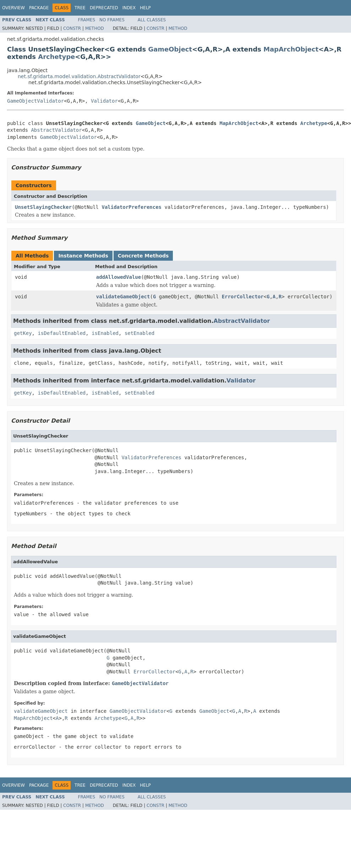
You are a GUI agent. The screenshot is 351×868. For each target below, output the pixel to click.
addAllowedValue (119, 277)
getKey (23, 333)
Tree (80, 8)
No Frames (112, 20)
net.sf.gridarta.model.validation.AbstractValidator (79, 76)
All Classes (152, 20)
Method (95, 28)
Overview (13, 8)
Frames (87, 20)
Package (39, 8)
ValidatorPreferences (131, 207)
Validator (104, 101)
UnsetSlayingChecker (43, 207)
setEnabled (139, 333)
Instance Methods (83, 256)
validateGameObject (123, 297)
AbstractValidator (56, 130)
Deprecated (104, 8)
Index (129, 8)
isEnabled (105, 333)
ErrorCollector (243, 297)
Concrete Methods (143, 256)
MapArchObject (291, 49)
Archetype (56, 57)
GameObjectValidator (35, 101)
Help (145, 8)
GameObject (170, 49)
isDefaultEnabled (62, 333)
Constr (72, 28)
